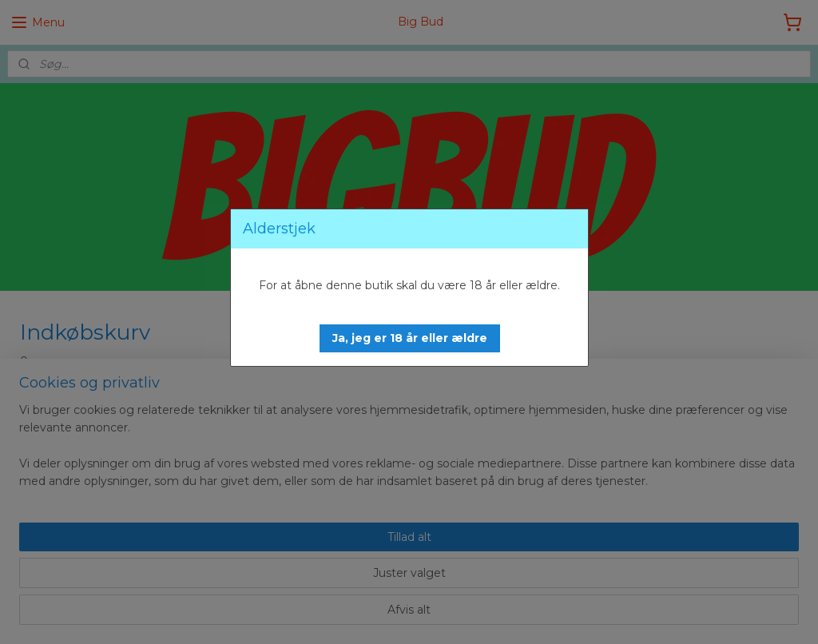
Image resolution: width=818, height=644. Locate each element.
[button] (410, 338)
